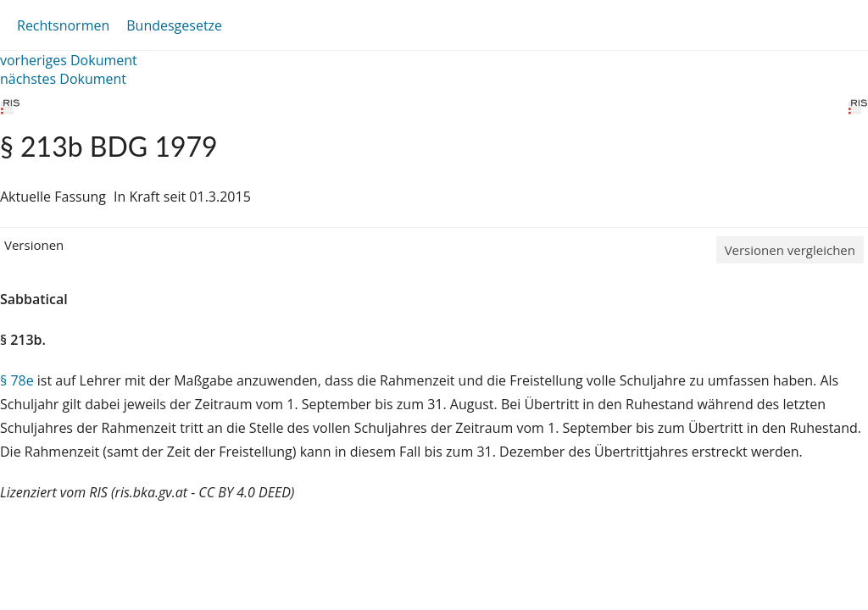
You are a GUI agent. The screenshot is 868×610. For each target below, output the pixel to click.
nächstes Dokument (63, 79)
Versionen (34, 245)
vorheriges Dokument (69, 60)
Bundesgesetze (174, 25)
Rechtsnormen (63, 25)
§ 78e (17, 380)
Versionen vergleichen (790, 250)
